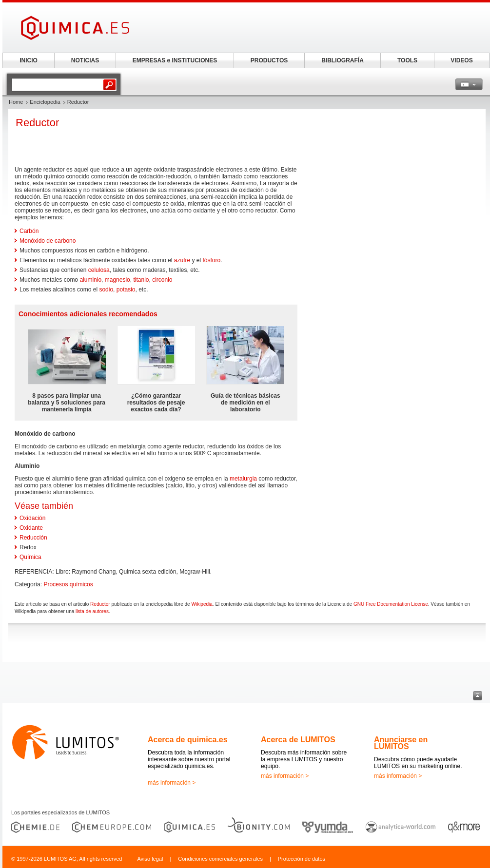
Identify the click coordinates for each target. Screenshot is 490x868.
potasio (126, 289)
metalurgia (243, 479)
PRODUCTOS (269, 60)
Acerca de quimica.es (188, 740)
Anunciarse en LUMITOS (401, 743)
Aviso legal (150, 859)
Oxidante (31, 528)
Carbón (29, 231)
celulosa (99, 270)
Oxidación (32, 518)
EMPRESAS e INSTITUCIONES (175, 60)
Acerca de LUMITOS (298, 740)
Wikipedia (202, 604)
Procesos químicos (68, 584)
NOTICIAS (85, 60)
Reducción (33, 538)
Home (16, 102)
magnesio (118, 280)
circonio (162, 280)
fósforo (212, 260)
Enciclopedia (45, 102)
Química (30, 557)
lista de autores (92, 611)
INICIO (29, 60)
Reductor (100, 604)
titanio (141, 280)
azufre (182, 260)
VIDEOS (461, 60)
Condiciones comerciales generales (220, 859)
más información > (172, 783)
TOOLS (407, 60)
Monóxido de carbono (48, 241)
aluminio (90, 280)
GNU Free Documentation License (391, 604)
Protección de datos (302, 859)
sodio (106, 289)
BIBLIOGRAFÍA (343, 60)
